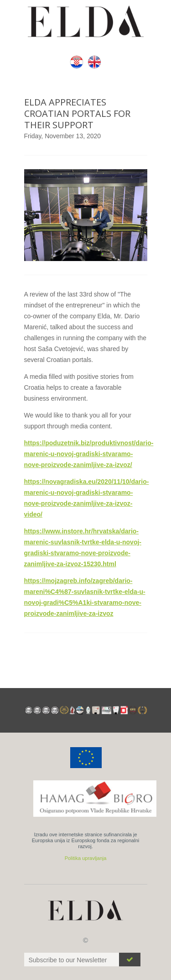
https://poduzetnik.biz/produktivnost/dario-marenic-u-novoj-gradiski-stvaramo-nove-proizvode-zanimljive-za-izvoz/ (89, 454)
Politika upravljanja (86, 858)
